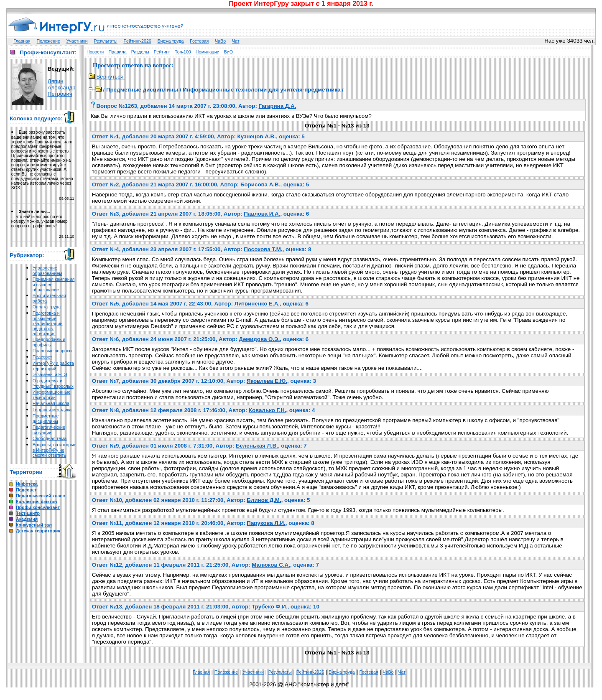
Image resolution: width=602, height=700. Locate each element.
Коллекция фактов (36, 501)
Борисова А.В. (260, 185)
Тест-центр (28, 513)
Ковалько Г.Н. (268, 410)
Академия (27, 519)
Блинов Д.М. (264, 500)
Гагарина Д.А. (278, 106)
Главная (22, 41)
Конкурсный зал (34, 525)
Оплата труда (47, 307)
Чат (236, 41)
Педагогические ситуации (49, 430)
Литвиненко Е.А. (257, 304)
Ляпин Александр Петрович (62, 88)
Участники (77, 41)
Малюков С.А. (271, 565)
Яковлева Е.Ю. (267, 381)
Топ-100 (183, 52)
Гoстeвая (199, 41)
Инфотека (27, 484)
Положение (48, 41)
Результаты (105, 41)
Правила (117, 52)
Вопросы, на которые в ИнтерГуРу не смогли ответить (55, 450)
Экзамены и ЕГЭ (50, 374)
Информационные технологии (52, 395)
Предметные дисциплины (46, 419)
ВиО (228, 52)
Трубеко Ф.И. (269, 607)
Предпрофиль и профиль (49, 342)
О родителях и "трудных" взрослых (53, 383)
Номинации (208, 52)
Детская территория (38, 531)
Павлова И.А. (262, 214)
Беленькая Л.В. (257, 446)
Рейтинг (162, 52)
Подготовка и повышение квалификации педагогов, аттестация (48, 323)
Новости (95, 52)
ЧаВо (220, 41)
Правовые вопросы (52, 351)
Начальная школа (51, 403)
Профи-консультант (38, 507)
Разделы (140, 52)
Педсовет (42, 357)
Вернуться (107, 77)
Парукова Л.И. (266, 523)
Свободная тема (50, 438)
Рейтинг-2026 (137, 41)
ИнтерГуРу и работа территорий (53, 366)
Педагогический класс (40, 496)
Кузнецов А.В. (257, 136)
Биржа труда (171, 41)
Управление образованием (47, 271)
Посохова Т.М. (263, 249)
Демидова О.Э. (259, 339)
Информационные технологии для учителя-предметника (261, 90)
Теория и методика (52, 410)
